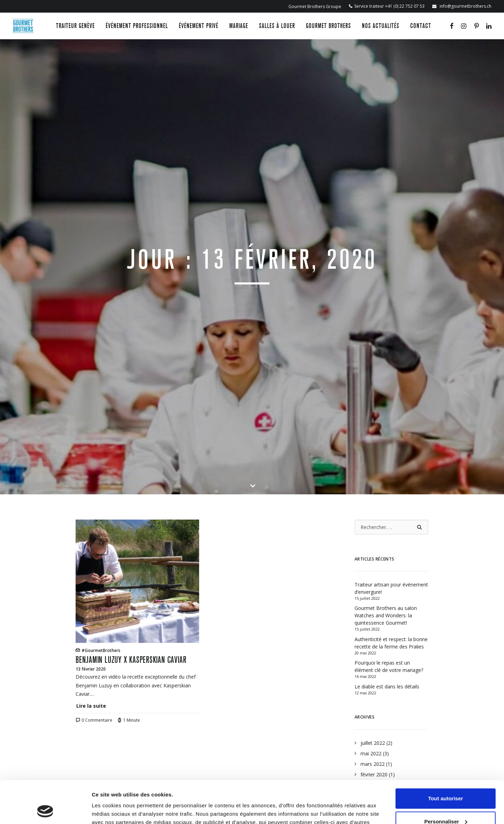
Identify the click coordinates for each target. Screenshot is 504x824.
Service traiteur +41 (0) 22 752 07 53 (389, 6)
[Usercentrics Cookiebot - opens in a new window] (45, 810)
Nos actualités (381, 26)
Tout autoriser (446, 759)
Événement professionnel (137, 26)
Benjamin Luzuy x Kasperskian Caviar (131, 387)
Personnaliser (446, 781)
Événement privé (199, 26)
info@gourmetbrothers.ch (465, 6)
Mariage (239, 26)
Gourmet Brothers (328, 26)
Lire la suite (91, 434)
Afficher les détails (115, 810)
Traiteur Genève (75, 26)
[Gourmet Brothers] (23, 26)
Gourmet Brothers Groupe (315, 6)
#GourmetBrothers (101, 378)
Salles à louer (277, 26)
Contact (421, 26)
